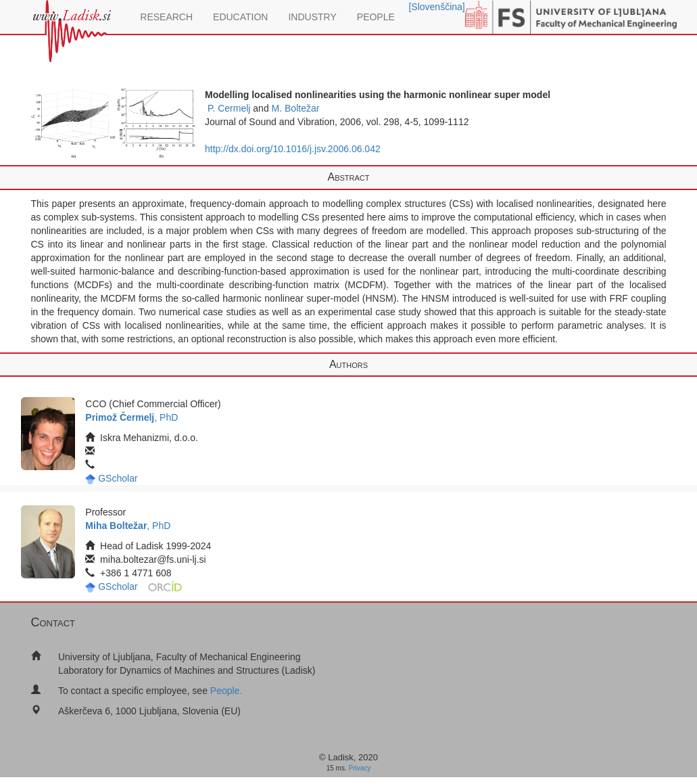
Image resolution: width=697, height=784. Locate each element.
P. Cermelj (229, 108)
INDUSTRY (312, 17)
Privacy (360, 768)
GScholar (118, 478)
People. (226, 691)
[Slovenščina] (436, 7)
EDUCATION (240, 17)
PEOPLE (376, 17)
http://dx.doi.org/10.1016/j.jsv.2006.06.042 (293, 149)
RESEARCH (166, 17)
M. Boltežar (296, 108)
